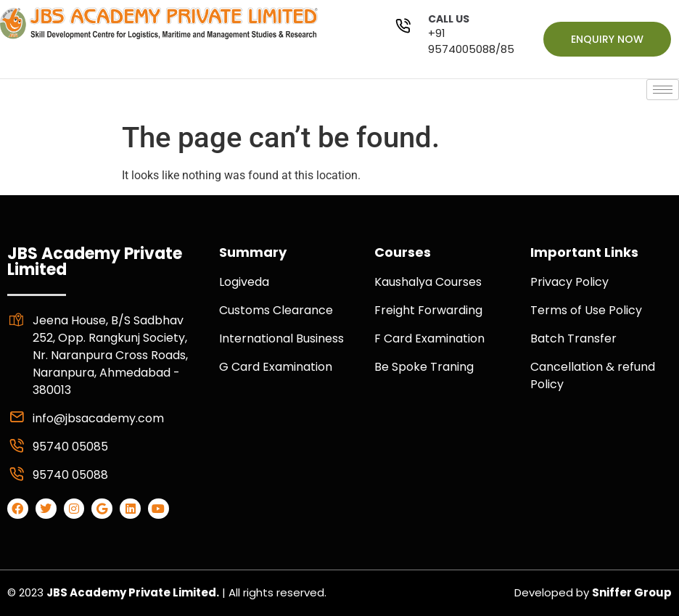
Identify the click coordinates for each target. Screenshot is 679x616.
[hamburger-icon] (663, 90)
